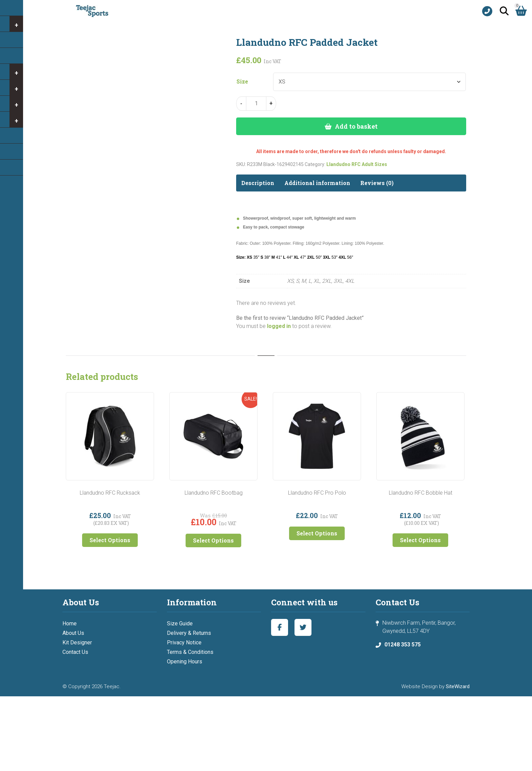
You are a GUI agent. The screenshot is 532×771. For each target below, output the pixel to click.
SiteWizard (458, 686)
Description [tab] (258, 183)
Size (242, 81)
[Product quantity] (256, 104)
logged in (279, 326)
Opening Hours (185, 662)
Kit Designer (77, 642)
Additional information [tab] (317, 183)
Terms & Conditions (190, 652)
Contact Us (75, 652)
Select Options (110, 540)
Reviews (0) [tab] (377, 183)
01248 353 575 (403, 645)
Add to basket (356, 126)
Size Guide (180, 623)
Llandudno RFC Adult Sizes (357, 164)
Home (70, 623)
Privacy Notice (184, 642)
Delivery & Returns (189, 633)
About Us (73, 633)
